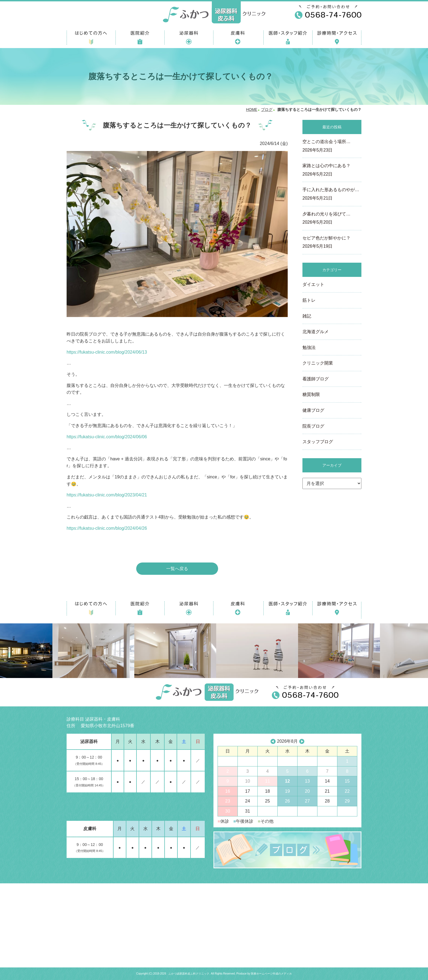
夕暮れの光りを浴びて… (332, 219)
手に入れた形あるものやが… (332, 194)
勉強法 (309, 347)
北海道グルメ (316, 332)
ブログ (267, 110)
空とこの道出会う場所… (332, 146)
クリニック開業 (318, 363)
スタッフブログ (318, 442)
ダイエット (313, 284)
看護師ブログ (316, 379)
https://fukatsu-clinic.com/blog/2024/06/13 (107, 352)
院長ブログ (313, 426)
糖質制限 (311, 394)
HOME (252, 110)
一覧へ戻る (177, 569)
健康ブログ (313, 410)
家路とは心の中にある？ (332, 170)
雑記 (307, 316)
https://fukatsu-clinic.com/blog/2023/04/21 (107, 495)
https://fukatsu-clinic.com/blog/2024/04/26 (107, 528)
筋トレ (309, 300)
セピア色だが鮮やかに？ (332, 243)
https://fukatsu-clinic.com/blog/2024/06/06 (107, 437)
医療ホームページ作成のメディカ (271, 974)
